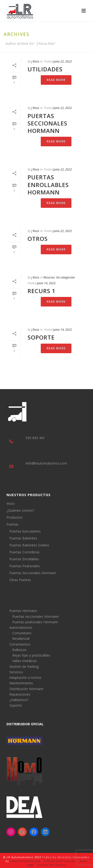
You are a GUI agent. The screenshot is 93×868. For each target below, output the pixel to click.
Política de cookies (52, 865)
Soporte (41, 337)
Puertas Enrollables (24, 559)
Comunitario (22, 633)
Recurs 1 (42, 291)
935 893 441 (35, 438)
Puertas (12, 524)
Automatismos (21, 627)
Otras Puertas (20, 580)
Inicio (11, 504)
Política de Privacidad (60, 861)
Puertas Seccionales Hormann (47, 123)
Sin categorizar (66, 277)
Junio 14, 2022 (46, 283)
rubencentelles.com (25, 861)
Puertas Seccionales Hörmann (33, 573)
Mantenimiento (21, 683)
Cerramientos (20, 644)
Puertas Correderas (24, 552)
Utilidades (45, 69)
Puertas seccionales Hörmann (35, 616)
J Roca (35, 61)
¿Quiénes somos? (20, 511)
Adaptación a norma (25, 678)
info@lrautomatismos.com (46, 463)
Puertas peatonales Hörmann (35, 622)
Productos (15, 517)
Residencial (21, 638)
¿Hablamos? (19, 700)
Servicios (16, 672)
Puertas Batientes (23, 538)
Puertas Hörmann (23, 611)
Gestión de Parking (24, 667)
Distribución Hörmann (26, 689)
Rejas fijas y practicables (31, 655)
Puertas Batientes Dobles (29, 545)
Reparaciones (20, 694)
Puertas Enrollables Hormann (48, 184)
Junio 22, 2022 (63, 61)
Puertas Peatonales (25, 566)
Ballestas (19, 650)
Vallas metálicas (25, 661)
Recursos (49, 277)
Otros (38, 239)
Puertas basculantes (25, 531)
